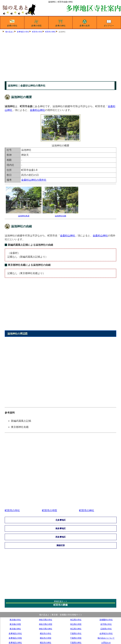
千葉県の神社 (76, 643)
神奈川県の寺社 (46, 620)
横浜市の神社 (46, 643)
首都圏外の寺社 (106, 620)
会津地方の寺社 (106, 633)
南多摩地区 (61, 528)
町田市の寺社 (37, 32)
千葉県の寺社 (76, 633)
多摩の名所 (85, 23)
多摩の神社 (60, 23)
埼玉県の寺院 (76, 624)
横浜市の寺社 (46, 633)
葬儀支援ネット (61, 601)
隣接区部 (61, 545)
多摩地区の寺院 (15, 638)
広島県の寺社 (106, 629)
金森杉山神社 (37, 110)
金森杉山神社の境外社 (34, 180)
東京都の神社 (15, 629)
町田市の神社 (50, 32)
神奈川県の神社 (46, 629)
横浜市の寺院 (46, 638)
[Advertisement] (60, 58)
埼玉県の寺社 (76, 620)
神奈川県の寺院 (46, 624)
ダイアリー (109, 23)
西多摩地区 (61, 537)
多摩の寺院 (36, 23)
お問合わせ (106, 643)
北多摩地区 (61, 520)
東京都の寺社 (15, 620)
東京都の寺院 (15, 624)
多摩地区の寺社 (23, 32)
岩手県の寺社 (106, 624)
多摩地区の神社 (15, 643)
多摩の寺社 (12, 23)
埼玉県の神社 (76, 629)
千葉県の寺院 (76, 638)
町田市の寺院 (49, 510)
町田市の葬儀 (60, 605)
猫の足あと (10, 32)
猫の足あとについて (106, 638)
